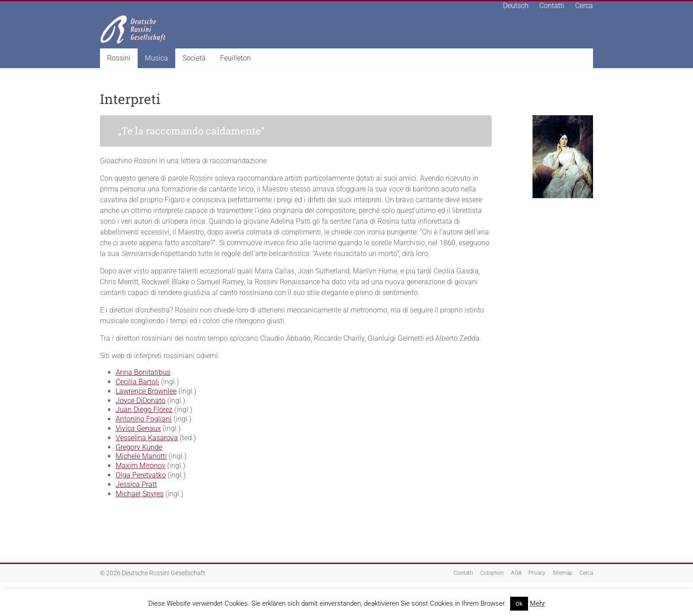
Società (194, 58)
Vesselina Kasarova (147, 438)
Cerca (584, 6)
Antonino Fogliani (144, 419)
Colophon (492, 573)
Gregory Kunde (139, 447)
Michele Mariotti (141, 456)
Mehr (537, 603)
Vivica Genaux (138, 428)
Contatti (552, 6)
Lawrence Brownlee (146, 391)
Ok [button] (519, 604)
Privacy (537, 573)
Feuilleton (236, 58)
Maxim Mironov (141, 466)
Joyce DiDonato (141, 401)
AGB (516, 573)
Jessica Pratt (136, 484)
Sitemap (563, 573)
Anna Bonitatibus (143, 372)
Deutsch (516, 6)
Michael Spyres (140, 494)
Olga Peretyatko (141, 475)
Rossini (119, 58)
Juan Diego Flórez (144, 410)
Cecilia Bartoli (137, 382)
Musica (156, 58)
